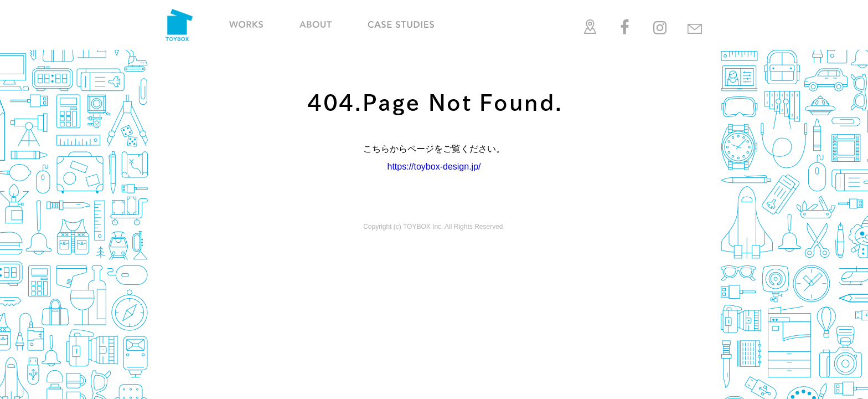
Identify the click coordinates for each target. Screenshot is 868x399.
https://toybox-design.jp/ (434, 167)
